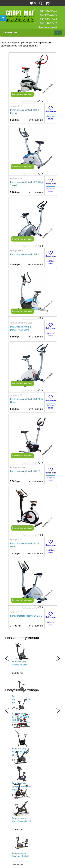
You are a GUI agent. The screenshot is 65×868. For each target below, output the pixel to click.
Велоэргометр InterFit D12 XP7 (26, 616)
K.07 (20, 395)
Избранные (51, 109)
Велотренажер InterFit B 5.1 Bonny (25, 112)
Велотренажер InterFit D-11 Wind (25, 545)
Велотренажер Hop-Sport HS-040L (21, 855)
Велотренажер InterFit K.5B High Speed (27, 184)
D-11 (20, 540)
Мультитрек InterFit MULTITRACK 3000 (21, 328)
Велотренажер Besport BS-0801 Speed (20, 752)
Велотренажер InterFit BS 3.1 (25, 255)
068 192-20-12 (48, 23)
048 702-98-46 (48, 11)
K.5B (20, 178)
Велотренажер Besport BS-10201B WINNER (21, 717)
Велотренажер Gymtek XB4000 (19, 663)
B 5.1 (20, 106)
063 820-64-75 (48, 15)
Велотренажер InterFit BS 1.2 (25, 471)
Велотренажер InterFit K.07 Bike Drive (27, 401)
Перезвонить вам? (48, 27)
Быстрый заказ (51, 118)
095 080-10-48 (48, 19)
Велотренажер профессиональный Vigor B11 (22, 787)
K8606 (20, 251)
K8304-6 (21, 467)
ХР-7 (20, 612)
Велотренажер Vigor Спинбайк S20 (21, 820)
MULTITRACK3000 (25, 323)
